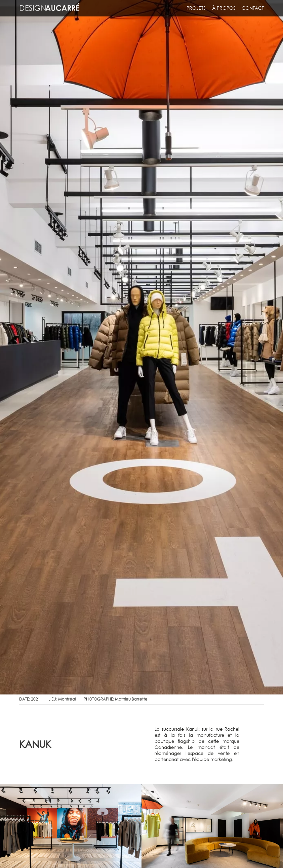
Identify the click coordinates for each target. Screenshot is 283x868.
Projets (196, 8)
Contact (253, 8)
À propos (224, 8)
